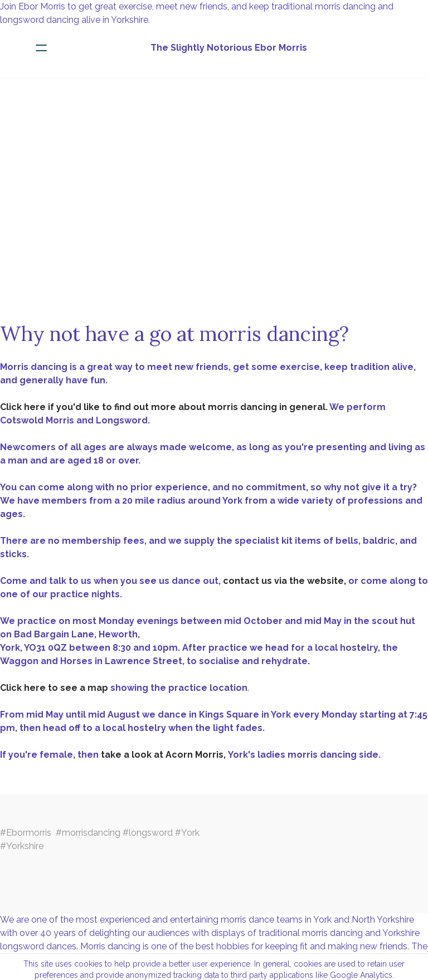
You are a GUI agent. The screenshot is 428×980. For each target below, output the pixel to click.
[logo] (228, 48)
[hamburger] (41, 48)
